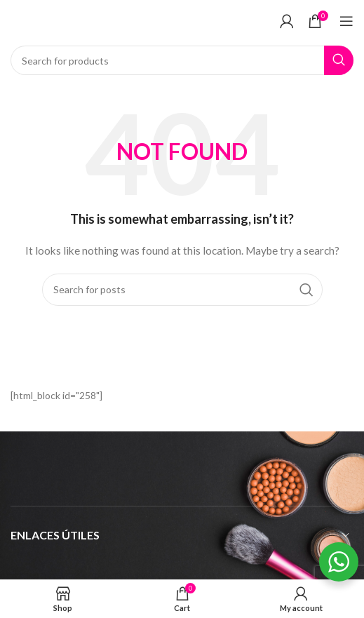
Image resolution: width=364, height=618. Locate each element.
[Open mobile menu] (346, 21)
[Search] (182, 60)
